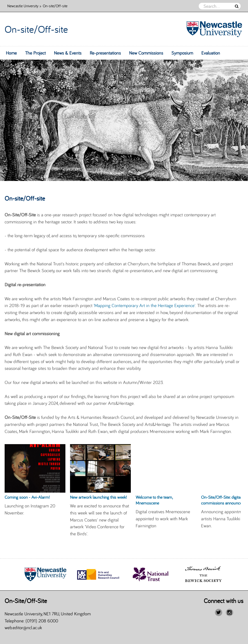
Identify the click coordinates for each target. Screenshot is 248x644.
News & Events (68, 53)
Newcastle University (23, 6)
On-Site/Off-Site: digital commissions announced (223, 500)
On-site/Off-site (36, 29)
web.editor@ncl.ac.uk (23, 628)
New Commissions (146, 53)
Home (11, 53)
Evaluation (211, 53)
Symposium (182, 53)
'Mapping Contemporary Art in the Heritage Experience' (144, 305)
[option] (124, 120)
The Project (35, 53)
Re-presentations (105, 53)
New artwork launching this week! (98, 497)
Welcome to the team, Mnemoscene (154, 500)
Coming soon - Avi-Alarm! (27, 497)
